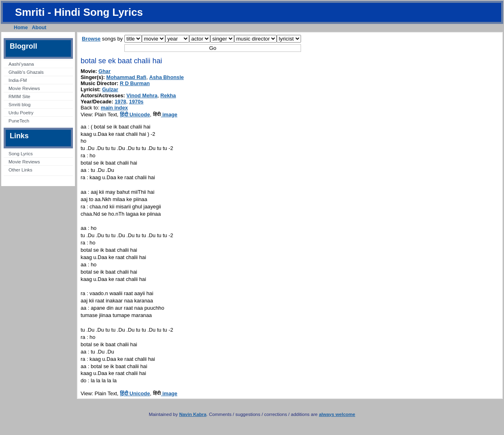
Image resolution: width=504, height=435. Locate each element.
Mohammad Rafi (126, 77)
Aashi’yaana (21, 64)
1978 (120, 102)
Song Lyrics (21, 154)
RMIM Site (19, 96)
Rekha (168, 95)
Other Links (20, 170)
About (39, 28)
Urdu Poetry (21, 113)
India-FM (18, 80)
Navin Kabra (193, 414)
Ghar (105, 71)
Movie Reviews (24, 88)
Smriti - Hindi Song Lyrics (79, 12)
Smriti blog (19, 105)
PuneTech (19, 121)
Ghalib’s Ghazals (26, 72)
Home (21, 28)
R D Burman (135, 83)
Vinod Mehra (142, 95)
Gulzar (110, 89)
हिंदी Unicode (135, 115)
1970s (137, 102)
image (165, 115)
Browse (91, 39)
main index (114, 108)
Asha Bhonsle (166, 77)
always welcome (337, 414)
